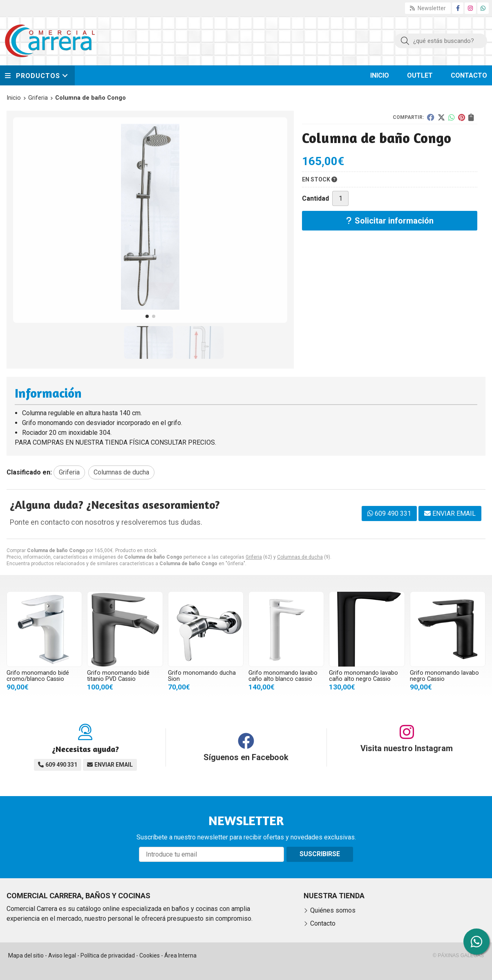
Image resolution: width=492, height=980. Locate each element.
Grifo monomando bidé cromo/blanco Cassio (38, 676)
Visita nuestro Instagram (407, 748)
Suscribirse (320, 854)
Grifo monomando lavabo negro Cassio (444, 676)
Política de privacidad (108, 955)
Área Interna (180, 955)
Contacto (323, 923)
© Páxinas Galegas (458, 955)
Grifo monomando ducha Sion (202, 676)
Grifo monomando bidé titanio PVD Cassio (118, 676)
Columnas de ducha (300, 557)
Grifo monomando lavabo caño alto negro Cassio (363, 676)
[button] (147, 316)
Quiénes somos (333, 910)
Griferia (254, 557)
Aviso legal (62, 955)
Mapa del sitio (26, 955)
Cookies (150, 955)
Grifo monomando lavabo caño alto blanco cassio (283, 676)
